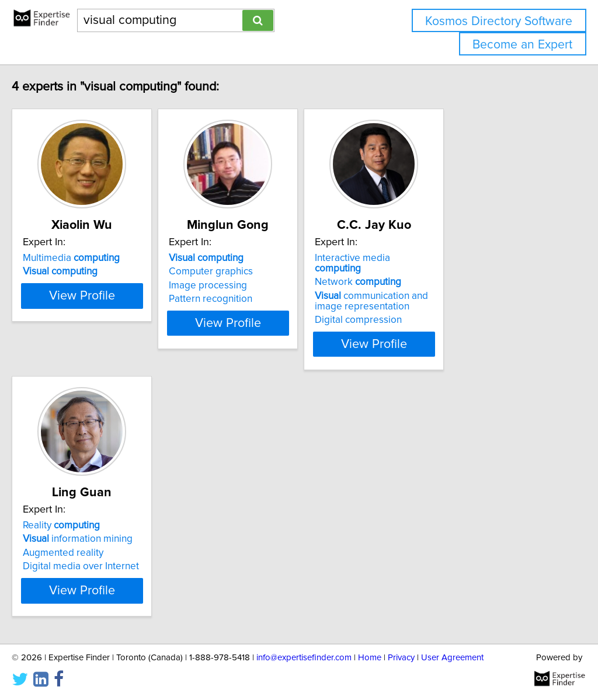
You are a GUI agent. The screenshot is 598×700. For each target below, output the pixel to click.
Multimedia (96, 258)
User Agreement (452, 658)
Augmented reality (88, 542)
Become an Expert (522, 45)
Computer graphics (265, 271)
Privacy (401, 658)
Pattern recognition (264, 299)
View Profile (121, 333)
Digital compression (441, 309)
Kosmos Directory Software (499, 21)
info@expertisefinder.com (304, 658)
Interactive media (460, 258)
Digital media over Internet (105, 556)
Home (370, 658)
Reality (86, 515)
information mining (102, 528)
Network (441, 271)
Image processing (262, 285)
